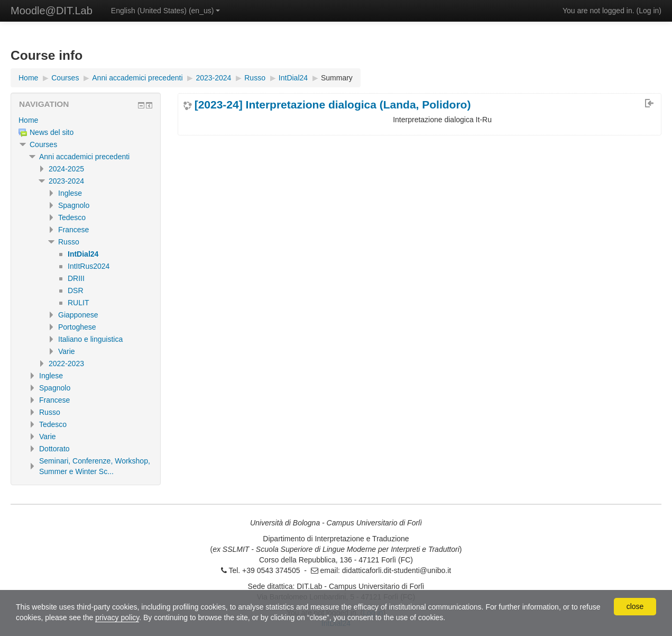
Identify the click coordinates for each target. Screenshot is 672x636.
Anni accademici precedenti (84, 157)
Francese (73, 230)
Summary (337, 78)
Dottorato (54, 449)
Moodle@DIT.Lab (52, 11)
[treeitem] (86, 120)
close (635, 606)
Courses (43, 144)
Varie (67, 351)
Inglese (70, 193)
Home (28, 120)
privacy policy (117, 617)
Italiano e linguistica (90, 339)
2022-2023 (66, 364)
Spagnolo (74, 205)
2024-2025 (66, 169)
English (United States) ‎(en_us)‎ (166, 11)
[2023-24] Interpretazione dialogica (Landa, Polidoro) (333, 105)
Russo (69, 242)
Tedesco (72, 217)
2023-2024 (66, 181)
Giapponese (78, 315)
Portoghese (77, 327)
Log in (649, 11)
